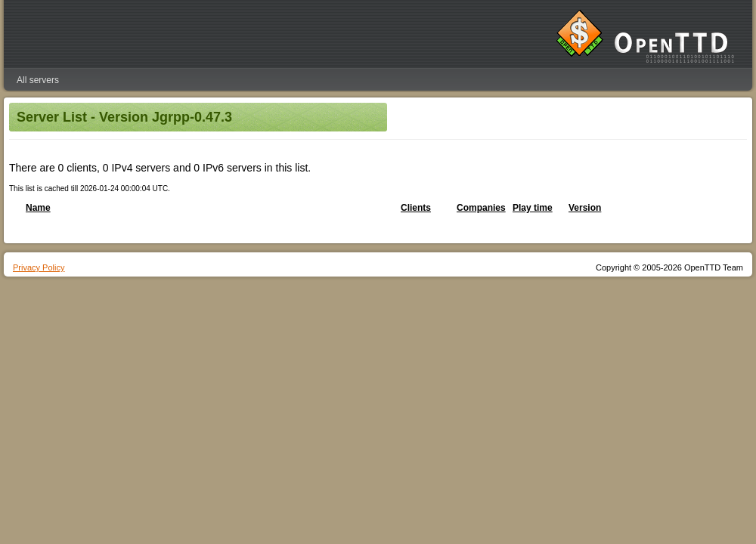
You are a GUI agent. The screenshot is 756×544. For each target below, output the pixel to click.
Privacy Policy (39, 267)
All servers (38, 80)
